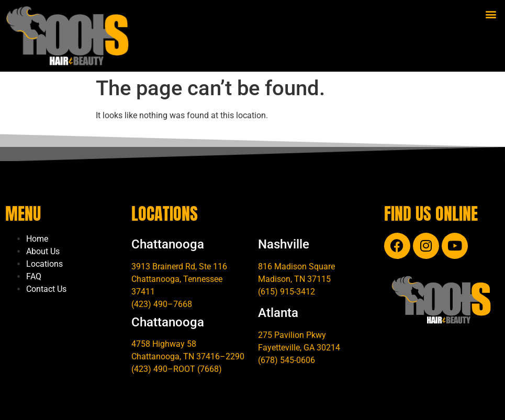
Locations (44, 264)
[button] (491, 14)
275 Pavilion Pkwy (292, 335)
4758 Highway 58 (164, 344)
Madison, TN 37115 (294, 279)
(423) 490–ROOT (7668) (177, 369)
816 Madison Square (296, 266)
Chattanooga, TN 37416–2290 (188, 356)
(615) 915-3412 (287, 292)
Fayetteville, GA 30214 (299, 348)
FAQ (34, 276)
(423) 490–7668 (162, 304)
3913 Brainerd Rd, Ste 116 (179, 266)
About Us (43, 251)
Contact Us (46, 289)
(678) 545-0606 (287, 360)
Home (37, 239)
